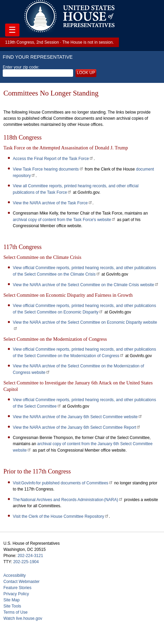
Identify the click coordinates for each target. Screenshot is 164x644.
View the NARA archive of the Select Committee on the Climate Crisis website (86, 285)
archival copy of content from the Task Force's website (65, 220)
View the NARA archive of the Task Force (53, 203)
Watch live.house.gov (23, 618)
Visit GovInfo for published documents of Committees (63, 483)
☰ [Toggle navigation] (12, 30)
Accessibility (15, 575)
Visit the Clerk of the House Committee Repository (61, 516)
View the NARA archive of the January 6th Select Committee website (78, 417)
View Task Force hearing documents (48, 169)
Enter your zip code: (38, 71)
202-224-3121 (30, 556)
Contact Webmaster (22, 582)
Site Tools (12, 606)
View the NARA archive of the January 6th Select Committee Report (77, 427)
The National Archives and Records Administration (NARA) (68, 500)
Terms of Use (16, 612)
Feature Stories (17, 588)
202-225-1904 (26, 562)
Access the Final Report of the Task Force (53, 159)
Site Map (11, 600)
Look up (86, 73)
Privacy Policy (16, 594)
